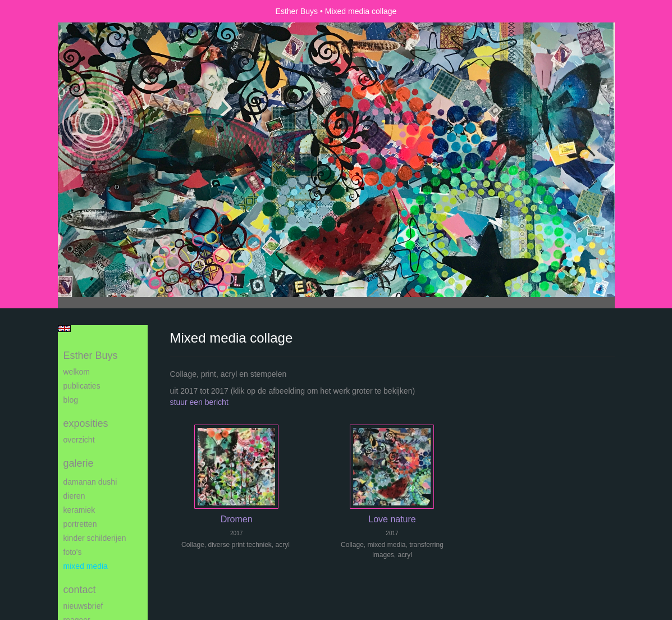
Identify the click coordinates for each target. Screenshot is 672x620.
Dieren (74, 496)
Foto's (73, 552)
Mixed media (86, 566)
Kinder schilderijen (95, 538)
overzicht (79, 440)
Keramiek (79, 510)
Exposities (86, 423)
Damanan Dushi (90, 482)
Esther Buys (297, 11)
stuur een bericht (199, 402)
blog (71, 400)
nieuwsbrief (83, 606)
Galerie (79, 463)
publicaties (82, 386)
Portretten (80, 524)
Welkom (77, 372)
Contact (80, 590)
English (64, 329)
